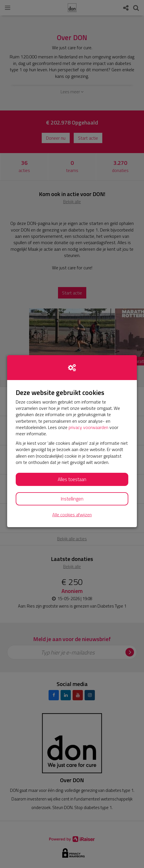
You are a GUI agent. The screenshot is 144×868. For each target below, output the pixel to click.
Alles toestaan (72, 479)
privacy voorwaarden (88, 427)
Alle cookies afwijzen (72, 515)
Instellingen (72, 499)
